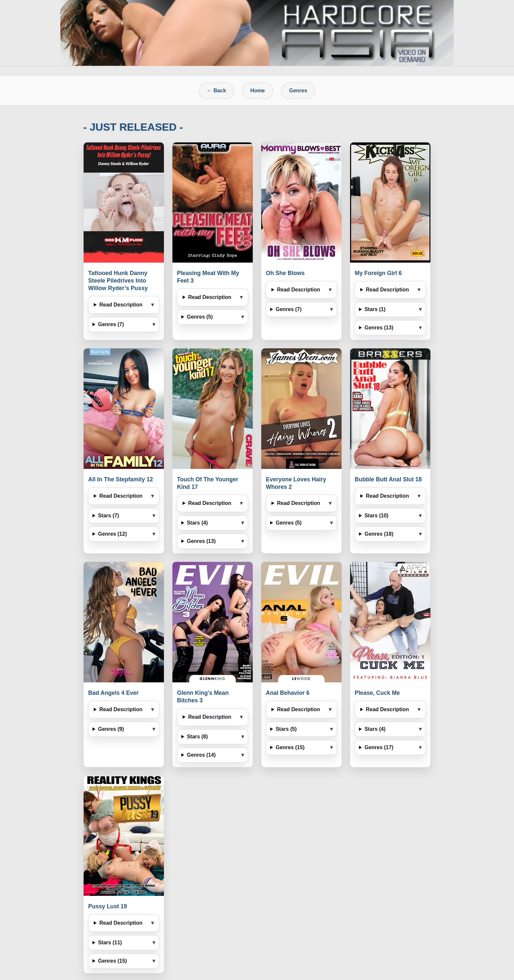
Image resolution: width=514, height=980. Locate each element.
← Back (217, 91)
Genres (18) (379, 534)
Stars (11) (110, 943)
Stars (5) (286, 729)
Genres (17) (379, 747)
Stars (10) (376, 516)
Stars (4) (197, 523)
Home (258, 91)
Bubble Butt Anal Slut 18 (388, 479)
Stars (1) (375, 309)
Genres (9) (111, 729)
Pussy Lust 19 (108, 906)
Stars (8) (197, 737)
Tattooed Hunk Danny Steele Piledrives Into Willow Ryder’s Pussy (118, 281)
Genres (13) (379, 328)
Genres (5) (200, 317)
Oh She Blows (285, 273)
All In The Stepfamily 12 (121, 479)
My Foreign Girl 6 (378, 273)
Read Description (121, 305)
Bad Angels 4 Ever (113, 693)
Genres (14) (201, 755)
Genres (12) (112, 534)
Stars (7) (109, 516)
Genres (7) (111, 324)
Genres (298, 91)
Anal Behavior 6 (288, 693)
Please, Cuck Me (377, 693)
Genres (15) (290, 747)
